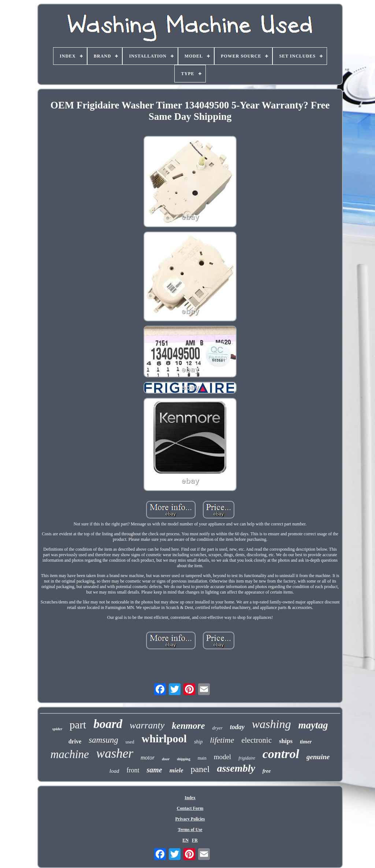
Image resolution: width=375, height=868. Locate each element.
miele (177, 770)
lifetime (222, 740)
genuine (318, 757)
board (108, 724)
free (267, 771)
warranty (147, 725)
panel (200, 769)
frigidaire (247, 758)
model (223, 757)
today (237, 727)
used (130, 742)
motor (148, 758)
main (202, 758)
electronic (257, 740)
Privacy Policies (190, 819)
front (133, 770)
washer (115, 754)
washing (272, 724)
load (114, 771)
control (281, 754)
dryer (218, 728)
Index (190, 798)
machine (70, 754)
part (78, 725)
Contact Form (190, 808)
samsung (103, 740)
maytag (313, 725)
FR (195, 840)
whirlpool (164, 738)
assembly (236, 768)
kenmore (188, 726)
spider (57, 729)
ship (198, 742)
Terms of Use (190, 830)
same (154, 770)
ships (286, 741)
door (166, 759)
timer (306, 742)
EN (185, 840)
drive (75, 741)
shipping (184, 759)
